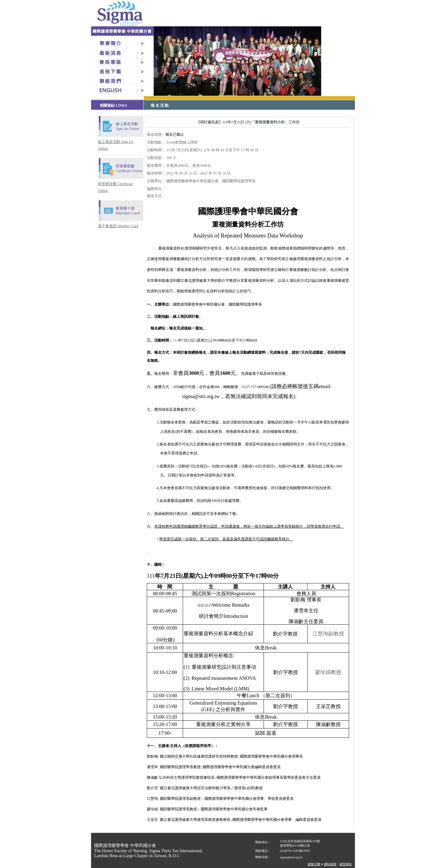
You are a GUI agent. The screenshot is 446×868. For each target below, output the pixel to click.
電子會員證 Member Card (118, 226)
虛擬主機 (314, 864)
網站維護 (330, 864)
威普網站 (346, 864)
